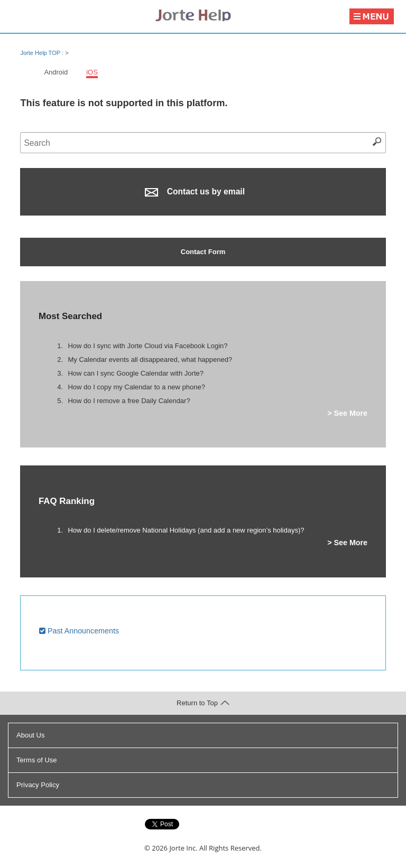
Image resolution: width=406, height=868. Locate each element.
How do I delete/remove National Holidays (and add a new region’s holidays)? (186, 530)
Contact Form (203, 252)
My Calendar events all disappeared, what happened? (150, 360)
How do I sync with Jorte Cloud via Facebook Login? (147, 346)
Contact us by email (195, 192)
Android (56, 72)
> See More (347, 413)
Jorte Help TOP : (43, 53)
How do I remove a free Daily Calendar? (129, 401)
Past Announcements (79, 631)
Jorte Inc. (183, 848)
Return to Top (203, 703)
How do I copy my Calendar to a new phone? (136, 387)
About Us (30, 735)
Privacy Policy (38, 785)
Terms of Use (37, 760)
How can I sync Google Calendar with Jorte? (136, 373)
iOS (92, 72)
